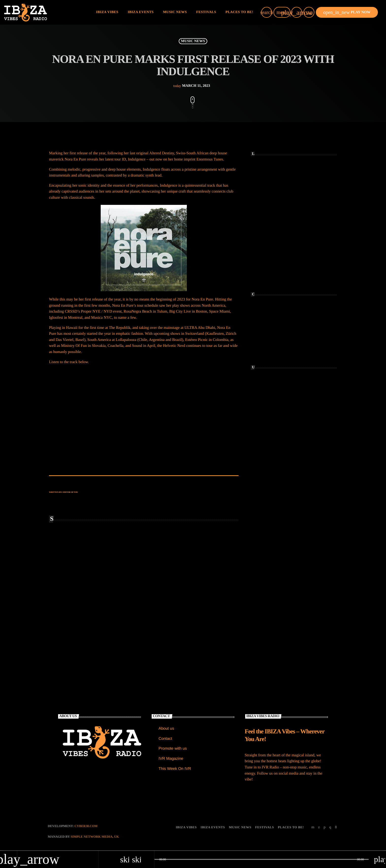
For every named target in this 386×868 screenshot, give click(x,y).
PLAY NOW (347, 12)
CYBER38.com (86, 826)
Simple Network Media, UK (95, 837)
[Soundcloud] (324, 828)
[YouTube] (313, 828)
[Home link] (25, 12)
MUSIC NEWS (193, 41)
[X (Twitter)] (319, 828)
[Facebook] (336, 828)
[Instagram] (330, 828)
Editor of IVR (70, 492)
